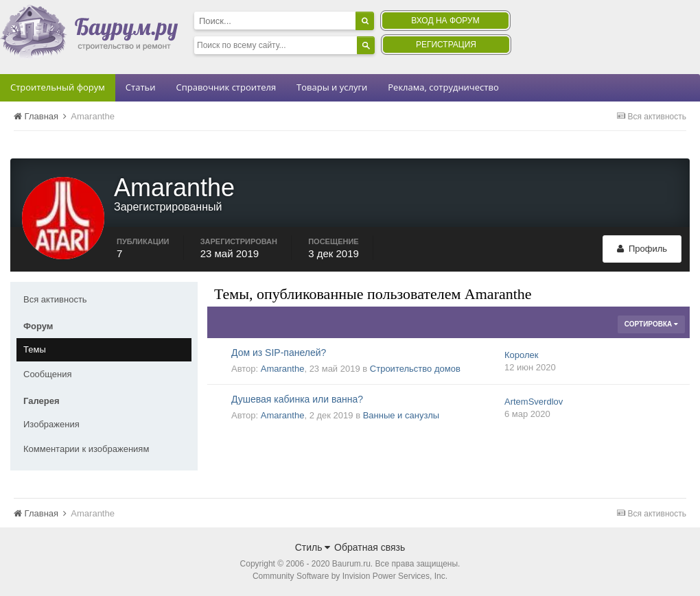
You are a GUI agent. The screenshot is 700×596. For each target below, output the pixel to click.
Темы (35, 349)
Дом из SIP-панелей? (279, 353)
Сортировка (651, 324)
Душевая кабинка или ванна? (297, 399)
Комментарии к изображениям (86, 449)
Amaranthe (283, 369)
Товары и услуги (332, 87)
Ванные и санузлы (401, 415)
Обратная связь (370, 547)
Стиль (313, 547)
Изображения (51, 424)
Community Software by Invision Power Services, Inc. (350, 576)
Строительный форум (58, 87)
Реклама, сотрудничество (443, 87)
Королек (521, 355)
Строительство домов (415, 369)
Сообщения (48, 374)
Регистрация (446, 45)
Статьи (141, 87)
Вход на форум (445, 21)
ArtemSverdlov (534, 402)
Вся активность (55, 299)
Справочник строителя (226, 87)
